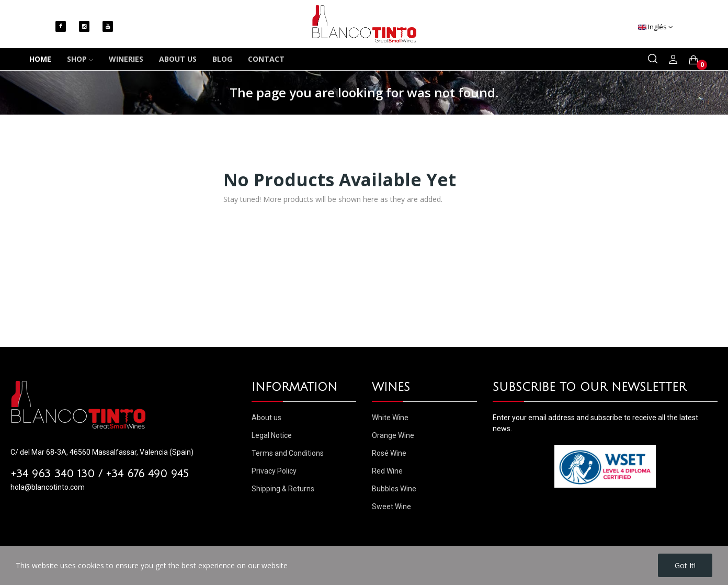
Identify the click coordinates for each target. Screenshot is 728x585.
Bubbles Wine (394, 489)
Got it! (685, 565)
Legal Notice (272, 435)
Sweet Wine (391, 507)
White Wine (390, 418)
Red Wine (387, 471)
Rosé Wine (389, 453)
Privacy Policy (274, 471)
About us (266, 418)
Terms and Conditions (288, 453)
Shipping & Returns (283, 489)
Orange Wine (393, 435)
